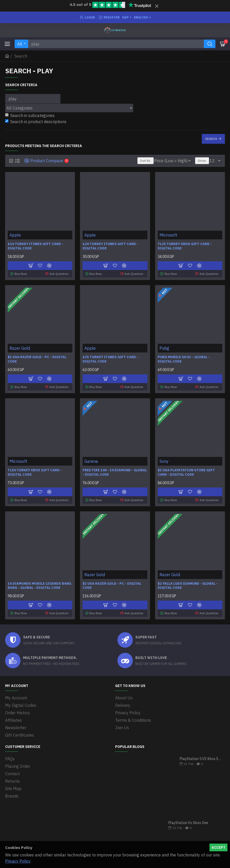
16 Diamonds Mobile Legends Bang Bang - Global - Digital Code (39, 585)
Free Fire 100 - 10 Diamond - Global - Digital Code (115, 472)
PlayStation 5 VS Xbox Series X (201, 758)
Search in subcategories (30, 115)
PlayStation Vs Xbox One (188, 822)
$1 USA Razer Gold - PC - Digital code (37, 359)
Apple (15, 235)
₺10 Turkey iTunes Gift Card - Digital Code (36, 246)
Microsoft (168, 235)
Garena (91, 461)
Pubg (164, 348)
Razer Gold (20, 348)
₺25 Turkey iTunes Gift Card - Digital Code (110, 359)
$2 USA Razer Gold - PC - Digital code (112, 585)
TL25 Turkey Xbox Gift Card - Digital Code (185, 246)
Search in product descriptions (36, 122)
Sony (164, 461)
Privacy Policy (18, 861)
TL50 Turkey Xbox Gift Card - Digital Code (35, 472)
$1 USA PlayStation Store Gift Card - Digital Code (186, 472)
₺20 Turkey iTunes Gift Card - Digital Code (110, 246)
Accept (218, 847)
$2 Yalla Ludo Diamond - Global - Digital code (188, 585)
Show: (202, 161)
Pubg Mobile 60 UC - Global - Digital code (184, 359)
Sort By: (146, 161)
